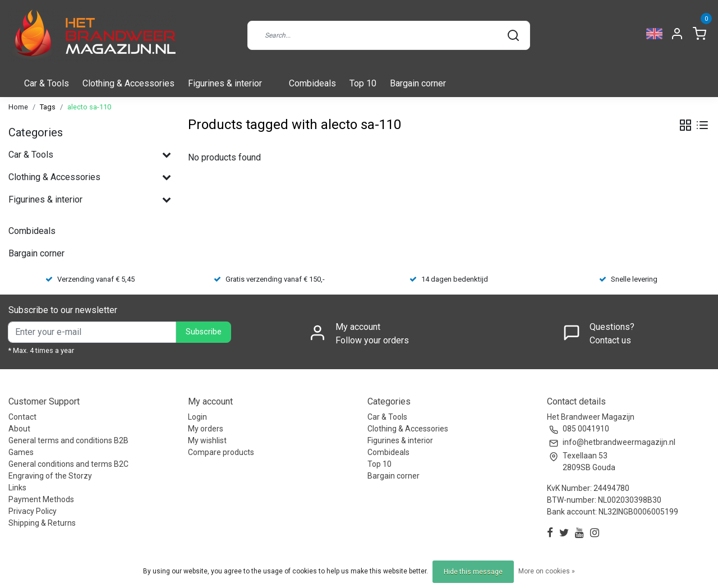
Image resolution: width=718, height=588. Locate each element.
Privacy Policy (33, 511)
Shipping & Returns (42, 523)
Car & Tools (47, 83)
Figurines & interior (225, 83)
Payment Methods (41, 499)
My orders (206, 429)
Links (17, 488)
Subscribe (204, 332)
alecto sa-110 (89, 107)
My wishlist (207, 440)
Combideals (312, 83)
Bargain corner (418, 83)
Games (21, 452)
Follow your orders (372, 340)
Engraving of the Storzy (50, 476)
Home (18, 107)
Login (197, 417)
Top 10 (363, 83)
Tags (48, 107)
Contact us (610, 340)
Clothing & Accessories (128, 83)
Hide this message (473, 572)
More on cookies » (547, 571)
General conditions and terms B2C (68, 464)
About (19, 429)
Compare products (221, 452)
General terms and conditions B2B (68, 440)
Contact (22, 417)
